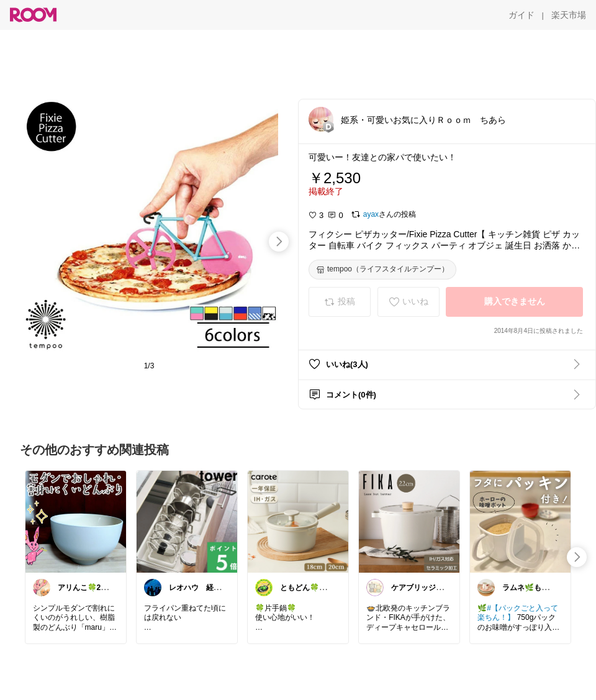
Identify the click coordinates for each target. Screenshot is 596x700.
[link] (76, 521)
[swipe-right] (279, 242)
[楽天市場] (569, 15)
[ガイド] (521, 15)
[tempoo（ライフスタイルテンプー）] (382, 270)
